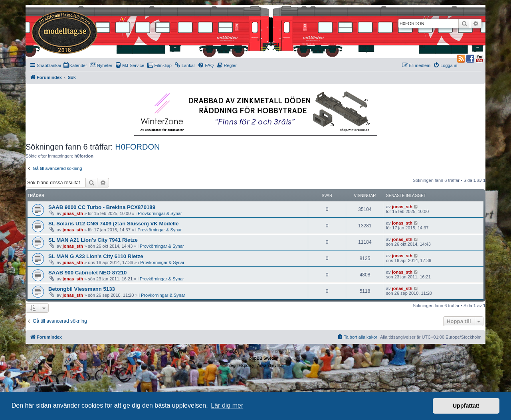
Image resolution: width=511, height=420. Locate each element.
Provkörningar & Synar (160, 213)
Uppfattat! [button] (466, 406)
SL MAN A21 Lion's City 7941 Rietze (93, 240)
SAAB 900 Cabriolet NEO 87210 (87, 273)
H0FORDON (137, 147)
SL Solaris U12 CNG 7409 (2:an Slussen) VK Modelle (114, 224)
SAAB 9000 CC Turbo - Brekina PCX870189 (102, 207)
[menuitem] (75, 65)
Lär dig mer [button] (227, 405)
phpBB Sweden (264, 358)
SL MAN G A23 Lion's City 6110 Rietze (96, 256)
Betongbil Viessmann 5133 (82, 289)
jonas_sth (73, 213)
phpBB (232, 351)
